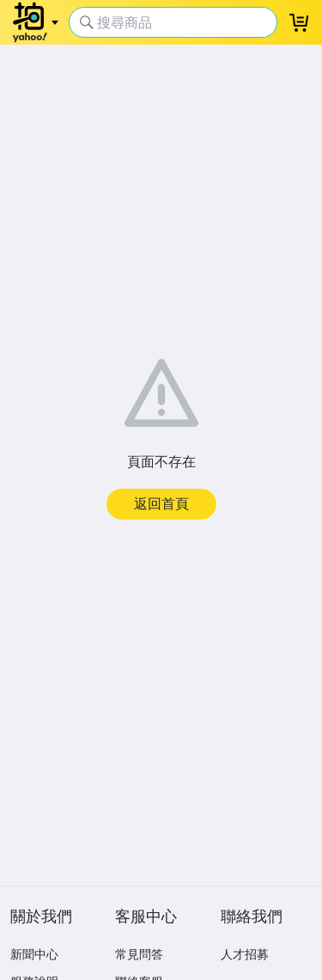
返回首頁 (161, 503)
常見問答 (139, 954)
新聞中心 (34, 954)
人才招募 (245, 954)
